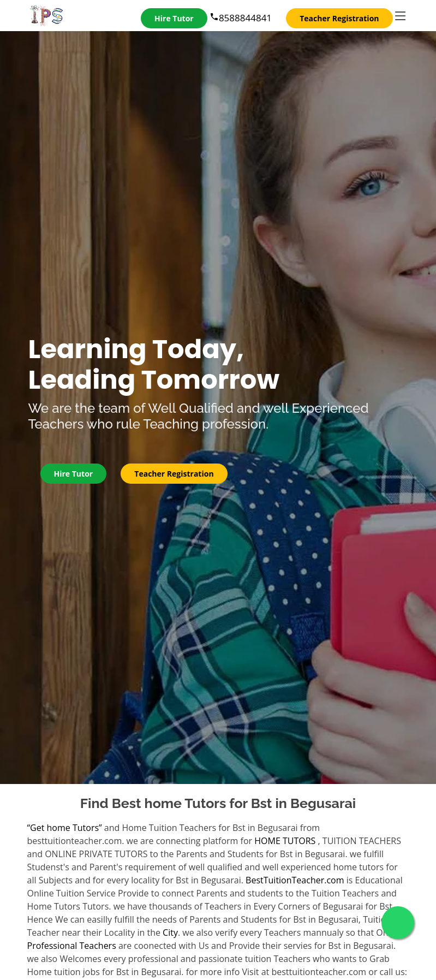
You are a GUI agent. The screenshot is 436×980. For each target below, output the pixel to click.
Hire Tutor (174, 18)
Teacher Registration (339, 18)
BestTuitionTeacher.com (295, 880)
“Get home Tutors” (65, 828)
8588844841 (241, 18)
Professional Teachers (72, 946)
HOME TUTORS (285, 841)
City (170, 933)
